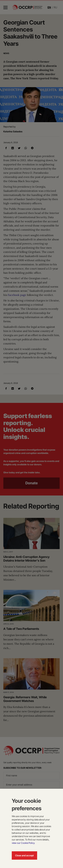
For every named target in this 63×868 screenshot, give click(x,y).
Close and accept (24, 855)
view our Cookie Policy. (23, 843)
